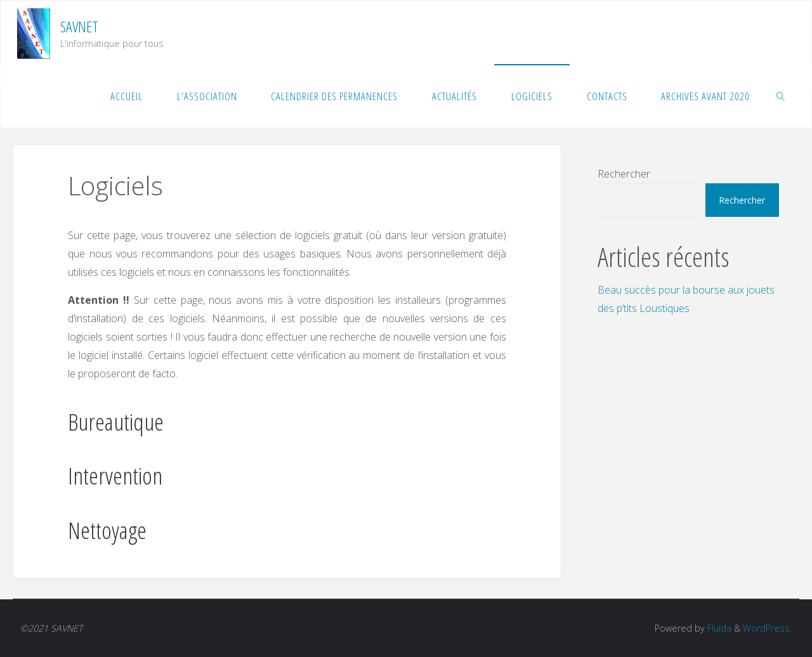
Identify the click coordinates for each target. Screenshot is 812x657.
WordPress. (767, 628)
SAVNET (79, 26)
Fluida (718, 628)
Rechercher (624, 174)
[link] (781, 96)
